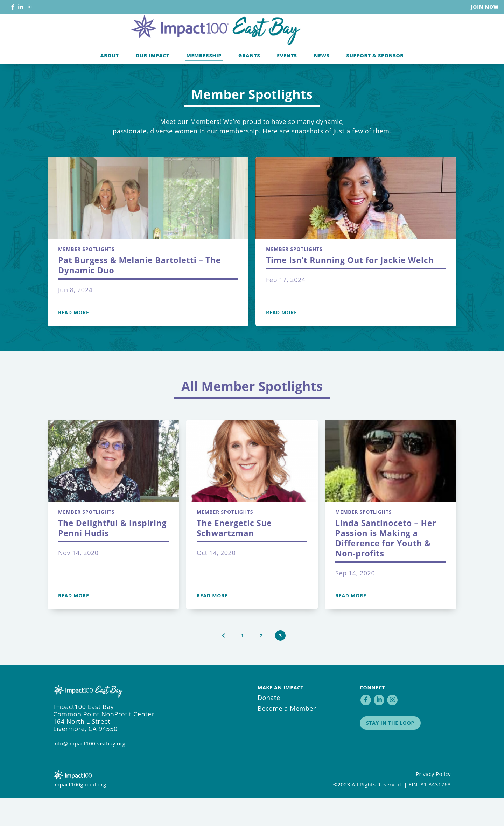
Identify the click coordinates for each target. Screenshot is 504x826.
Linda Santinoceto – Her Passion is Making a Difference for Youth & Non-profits (386, 566)
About (109, 82)
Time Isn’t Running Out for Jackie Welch (350, 288)
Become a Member (287, 736)
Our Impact (153, 82)
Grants (249, 82)
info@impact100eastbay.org (89, 771)
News (322, 82)
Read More (73, 341)
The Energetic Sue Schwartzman (234, 556)
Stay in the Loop (390, 751)
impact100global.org (80, 812)
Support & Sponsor (375, 82)
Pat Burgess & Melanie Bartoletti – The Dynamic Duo (139, 293)
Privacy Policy (433, 802)
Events (287, 82)
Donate (269, 726)
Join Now (485, 7)
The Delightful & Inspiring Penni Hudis (112, 556)
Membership (204, 82)
